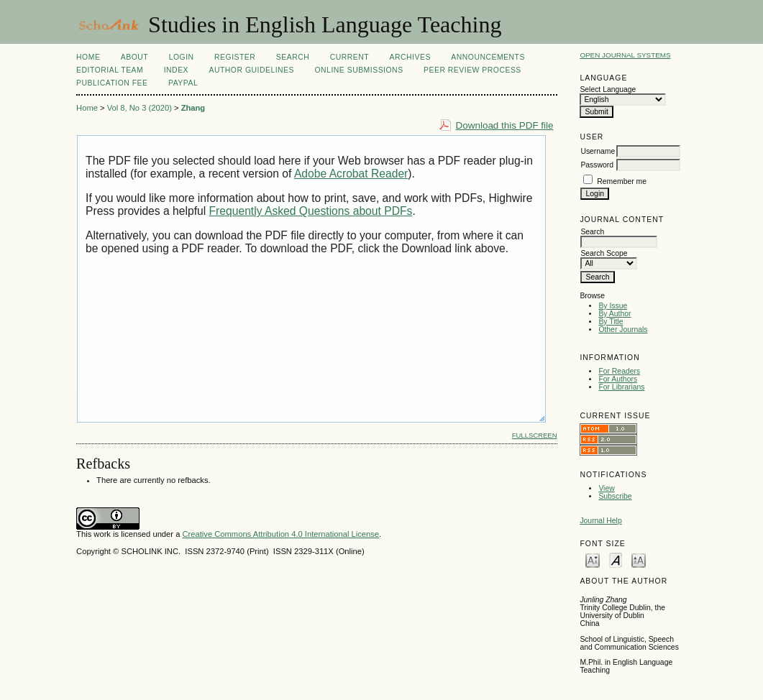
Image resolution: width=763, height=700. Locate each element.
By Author (614, 314)
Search (293, 57)
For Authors (618, 379)
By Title (611, 322)
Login (182, 57)
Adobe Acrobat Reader (351, 174)
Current (349, 57)
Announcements (488, 57)
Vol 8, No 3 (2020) (140, 108)
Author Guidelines (251, 70)
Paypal (183, 83)
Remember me (622, 181)
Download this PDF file (505, 125)
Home (88, 57)
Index (176, 70)
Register (235, 57)
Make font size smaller (593, 559)
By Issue (613, 306)
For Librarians (621, 387)
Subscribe (615, 496)
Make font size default (616, 559)
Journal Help (600, 521)
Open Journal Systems (625, 55)
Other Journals (623, 330)
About (134, 57)
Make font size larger (639, 559)
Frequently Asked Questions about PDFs (311, 211)
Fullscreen (535, 435)
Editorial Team (110, 70)
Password (597, 165)
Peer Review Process (472, 70)
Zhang (193, 108)
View (606, 488)
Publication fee (112, 83)
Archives (410, 57)
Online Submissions (358, 70)
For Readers (619, 371)
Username (598, 151)
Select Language (608, 89)
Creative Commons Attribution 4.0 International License (280, 534)
